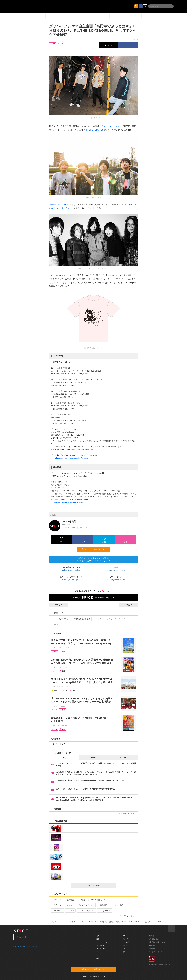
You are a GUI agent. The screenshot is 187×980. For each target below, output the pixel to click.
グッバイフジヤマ (111, 126)
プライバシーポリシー (156, 952)
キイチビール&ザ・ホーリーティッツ (110, 619)
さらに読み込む (101, 886)
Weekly (93, 758)
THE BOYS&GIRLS (95, 130)
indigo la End (104, 911)
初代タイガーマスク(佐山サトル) (92, 900)
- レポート (125, 945)
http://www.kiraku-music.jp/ (83, 449)
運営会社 (152, 936)
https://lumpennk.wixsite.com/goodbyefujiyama (69, 458)
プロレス (57, 900)
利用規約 (152, 949)
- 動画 (124, 936)
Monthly (123, 758)
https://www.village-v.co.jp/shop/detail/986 (67, 502)
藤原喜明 (102, 905)
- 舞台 (98, 939)
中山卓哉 (57, 624)
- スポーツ (99, 955)
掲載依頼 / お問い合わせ (157, 942)
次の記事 (131, 605)
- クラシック (100, 945)
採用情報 (152, 945)
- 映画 (98, 958)
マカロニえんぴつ (86, 911)
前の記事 (56, 605)
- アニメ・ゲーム (101, 949)
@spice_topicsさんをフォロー (26, 946)
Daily (64, 758)
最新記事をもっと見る (127, 814)
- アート (98, 952)
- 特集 (124, 952)
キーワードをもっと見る (127, 916)
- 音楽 (98, 936)
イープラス (54, 922)
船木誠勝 (70, 900)
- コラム (124, 949)
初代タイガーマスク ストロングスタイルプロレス (73, 905)
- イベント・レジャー (103, 942)
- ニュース (125, 939)
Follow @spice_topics (71, 570)
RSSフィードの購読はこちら (95, 549)
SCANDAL (57, 911)
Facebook (22, 937)
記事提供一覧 (153, 939)
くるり (70, 911)
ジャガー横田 (117, 905)
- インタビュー (127, 942)
